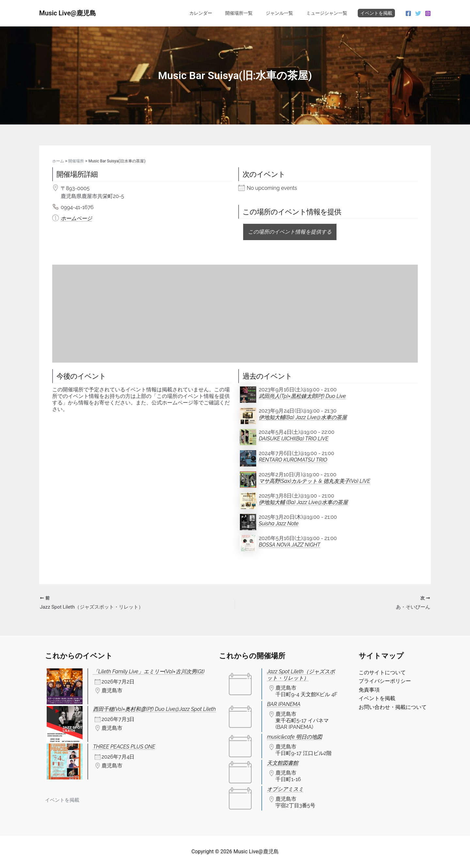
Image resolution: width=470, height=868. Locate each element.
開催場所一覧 (249, 13)
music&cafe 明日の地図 (295, 737)
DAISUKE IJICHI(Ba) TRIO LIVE (294, 439)
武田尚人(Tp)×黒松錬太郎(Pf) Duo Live (302, 396)
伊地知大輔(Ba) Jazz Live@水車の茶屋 (303, 417)
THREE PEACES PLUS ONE (124, 747)
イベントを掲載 (376, 13)
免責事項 (369, 690)
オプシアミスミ (285, 789)
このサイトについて (382, 672)
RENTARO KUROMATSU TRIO (293, 460)
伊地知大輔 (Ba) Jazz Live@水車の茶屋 (304, 502)
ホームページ (76, 218)
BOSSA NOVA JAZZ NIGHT (290, 545)
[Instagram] (428, 13)
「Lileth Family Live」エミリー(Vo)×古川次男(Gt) (149, 671)
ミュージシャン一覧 (329, 13)
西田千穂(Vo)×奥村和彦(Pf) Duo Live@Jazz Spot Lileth (154, 709)
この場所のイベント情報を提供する (290, 232)
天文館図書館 (283, 763)
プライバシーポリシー (385, 681)
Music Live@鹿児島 (68, 13)
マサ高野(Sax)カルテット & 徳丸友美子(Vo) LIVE (314, 481)
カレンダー (214, 13)
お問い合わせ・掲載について (393, 707)
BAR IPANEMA (284, 704)
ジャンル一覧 (285, 13)
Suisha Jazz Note (279, 524)
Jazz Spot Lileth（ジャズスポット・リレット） (301, 675)
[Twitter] (418, 13)
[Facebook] (408, 13)
